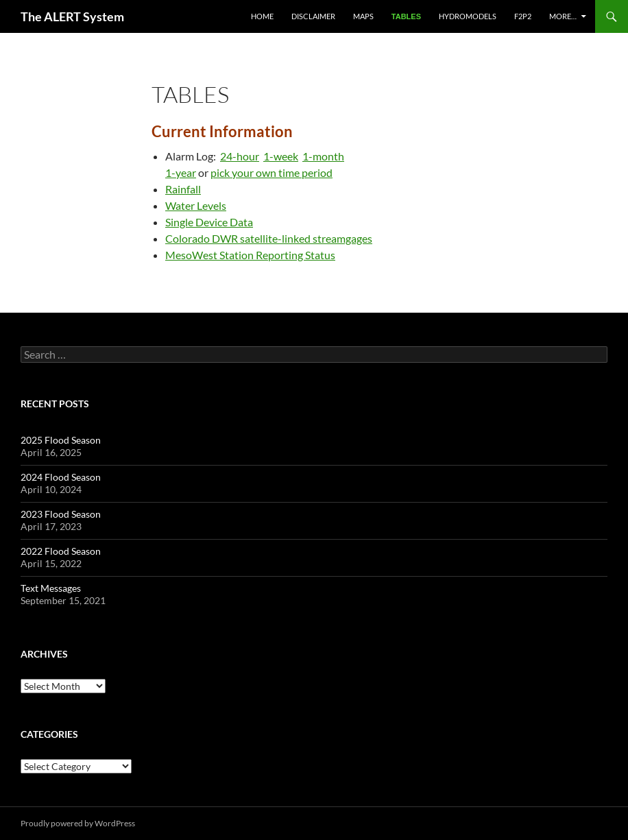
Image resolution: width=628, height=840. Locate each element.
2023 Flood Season (61, 514)
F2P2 (523, 16)
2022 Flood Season (61, 551)
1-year (181, 172)
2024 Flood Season (61, 477)
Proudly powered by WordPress (78, 823)
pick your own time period (271, 172)
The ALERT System (72, 16)
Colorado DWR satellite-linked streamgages (269, 238)
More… (563, 16)
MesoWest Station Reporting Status (250, 255)
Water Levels (196, 205)
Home (262, 16)
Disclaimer (313, 16)
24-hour (240, 156)
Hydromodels (468, 16)
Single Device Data (209, 222)
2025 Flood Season (61, 440)
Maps (363, 16)
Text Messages (51, 588)
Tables (406, 16)
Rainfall (183, 189)
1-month (323, 156)
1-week (281, 156)
